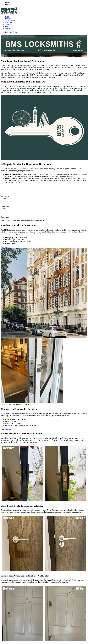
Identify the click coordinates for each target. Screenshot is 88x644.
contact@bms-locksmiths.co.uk (21, 5)
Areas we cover (11, 21)
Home (7, 17)
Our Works (9, 23)
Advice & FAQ (11, 25)
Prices (7, 26)
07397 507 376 (16, 3)
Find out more (6, 247)
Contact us (9, 28)
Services (8, 19)
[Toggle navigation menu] (20, 14)
